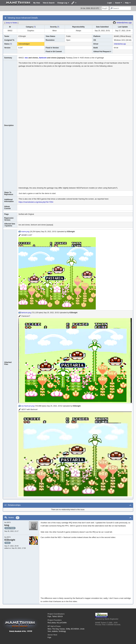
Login (110, 3)
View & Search (49, 3)
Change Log (62, 3)
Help (127, 3)
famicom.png (26, 313)
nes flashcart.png (28, 406)
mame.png (25, 232)
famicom (43, 58)
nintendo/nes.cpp (124, 23)
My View (37, 3)
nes (26, 58)
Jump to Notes (11, 23)
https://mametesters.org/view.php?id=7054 (36, 202)
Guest (118, 3)
